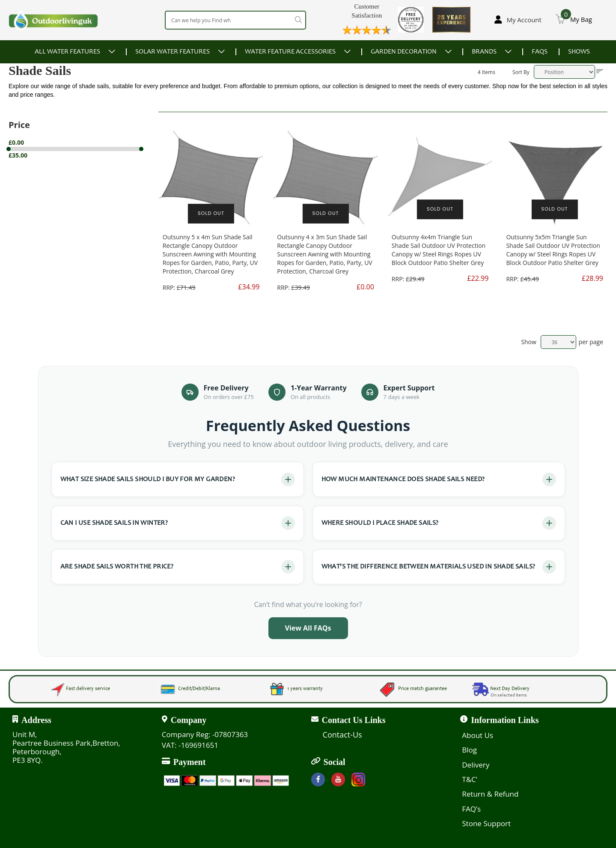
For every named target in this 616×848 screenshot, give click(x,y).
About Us (478, 735)
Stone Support (486, 823)
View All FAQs (308, 628)
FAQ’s (471, 809)
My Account (524, 20)
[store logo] (54, 20)
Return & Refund (490, 794)
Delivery (476, 765)
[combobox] (235, 20)
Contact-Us (342, 735)
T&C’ (469, 779)
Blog (469, 750)
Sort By (521, 72)
